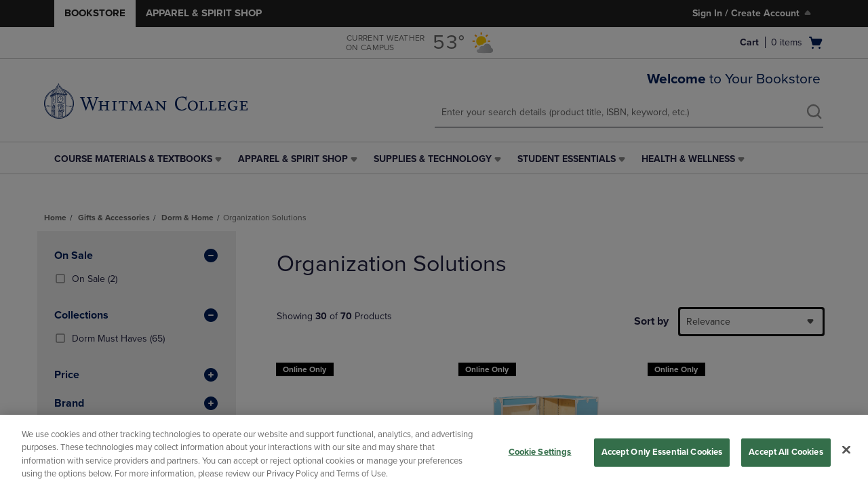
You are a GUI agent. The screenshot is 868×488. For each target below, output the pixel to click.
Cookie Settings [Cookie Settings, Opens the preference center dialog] (540, 452)
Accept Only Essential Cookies (662, 452)
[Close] (846, 449)
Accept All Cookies (786, 452)
